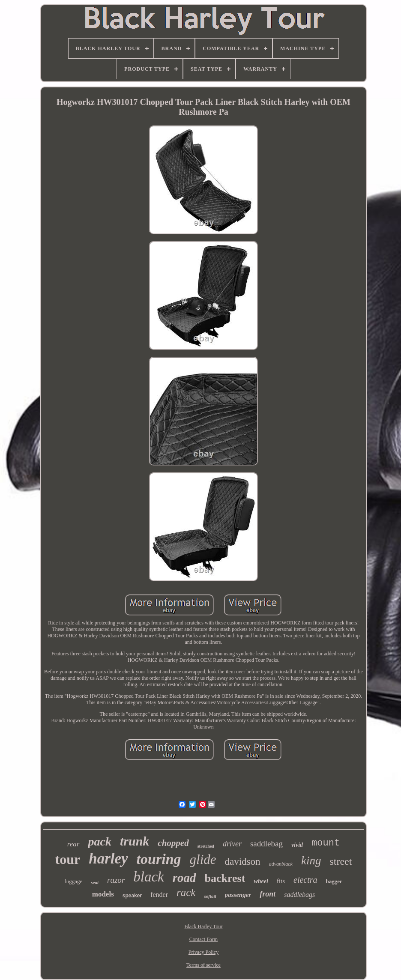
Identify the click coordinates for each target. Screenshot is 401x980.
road (184, 878)
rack (186, 892)
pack (100, 841)
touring (159, 859)
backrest (225, 878)
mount (326, 843)
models (103, 894)
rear (73, 844)
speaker (132, 896)
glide (203, 859)
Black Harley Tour (204, 926)
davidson (243, 862)
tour (68, 859)
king (311, 860)
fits (281, 881)
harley (108, 859)
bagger (334, 881)
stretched (206, 846)
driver (232, 844)
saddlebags (299, 895)
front (268, 894)
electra (305, 880)
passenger (238, 895)
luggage (73, 881)
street (341, 861)
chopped (173, 843)
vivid (297, 845)
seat (95, 882)
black (148, 877)
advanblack (281, 864)
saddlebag (266, 844)
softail (210, 896)
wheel (261, 881)
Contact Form (203, 939)
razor (116, 880)
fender (159, 895)
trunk (135, 841)
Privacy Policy (203, 952)
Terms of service (203, 965)
